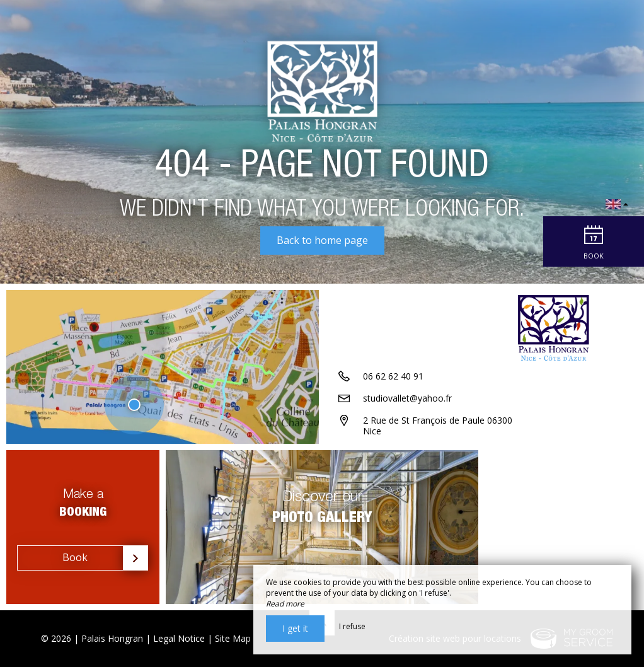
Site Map (233, 638)
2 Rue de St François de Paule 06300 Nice (438, 426)
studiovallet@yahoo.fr (407, 398)
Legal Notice (179, 638)
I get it (295, 628)
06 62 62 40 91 (393, 376)
